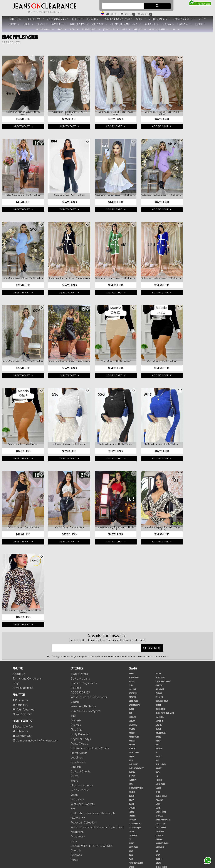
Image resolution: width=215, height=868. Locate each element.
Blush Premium (134, 782)
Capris (141, 19)
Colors (159, 692)
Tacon (158, 853)
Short (74, 29)
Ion (157, 573)
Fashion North (161, 695)
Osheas (131, 609)
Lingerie (201, 24)
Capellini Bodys (79, 24)
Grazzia (159, 498)
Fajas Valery (160, 739)
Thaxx (158, 707)
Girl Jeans (140, 29)
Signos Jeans (161, 624)
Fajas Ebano (133, 723)
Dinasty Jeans (161, 545)
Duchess (132, 557)
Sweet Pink (133, 747)
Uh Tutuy (132, 711)
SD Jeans (132, 620)
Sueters (28, 24)
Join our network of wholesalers (35, 553)
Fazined (159, 786)
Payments (20, 513)
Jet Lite (159, 751)
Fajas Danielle (161, 719)
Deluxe (158, 541)
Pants (74, 672)
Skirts (62, 29)
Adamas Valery (161, 826)
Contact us (112, 14)
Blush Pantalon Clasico (165, 526)
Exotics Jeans (134, 565)
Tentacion (132, 510)
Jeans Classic (111, 29)
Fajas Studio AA (162, 731)
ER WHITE (132, 561)
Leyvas (131, 759)
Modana (132, 842)
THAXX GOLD (160, 767)
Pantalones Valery (136, 676)
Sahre (158, 616)
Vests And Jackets (159, 29)
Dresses (14, 24)
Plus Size (42, 24)
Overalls (76, 663)
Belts (74, 654)
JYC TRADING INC (161, 711)
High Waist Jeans (91, 29)
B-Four (159, 518)
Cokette (159, 538)
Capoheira (160, 530)
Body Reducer (59, 24)
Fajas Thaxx (133, 735)
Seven (158, 620)
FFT (157, 565)
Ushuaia (159, 652)
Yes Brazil (160, 510)
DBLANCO (132, 541)
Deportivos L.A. (162, 814)
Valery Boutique (162, 656)
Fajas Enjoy (160, 723)
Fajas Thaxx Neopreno (137, 739)
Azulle (131, 680)
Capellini (132, 530)
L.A (157, 589)
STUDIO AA (132, 632)
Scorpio (132, 755)
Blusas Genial (161, 684)
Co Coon (132, 715)
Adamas (132, 774)
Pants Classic (99, 24)
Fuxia (131, 699)
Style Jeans (133, 506)
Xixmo (131, 668)
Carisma (132, 534)
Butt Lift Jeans (36, 19)
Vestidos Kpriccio (162, 774)
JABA (158, 794)
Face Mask (78, 649)
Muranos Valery (162, 759)
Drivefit (132, 751)
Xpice (158, 668)
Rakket (131, 616)
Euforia (159, 561)
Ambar (131, 486)
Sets (202, 19)
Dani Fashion (161, 755)
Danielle (159, 672)
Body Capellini (161, 782)
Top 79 (131, 644)
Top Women (133, 648)
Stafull (132, 707)
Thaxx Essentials (135, 636)
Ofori (158, 605)
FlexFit (131, 569)
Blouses (78, 19)
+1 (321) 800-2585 (200, 3)
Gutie (131, 573)
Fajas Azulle (134, 719)
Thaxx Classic (161, 640)
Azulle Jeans (134, 490)
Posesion (159, 613)
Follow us (20, 544)
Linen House (133, 802)
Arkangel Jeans (162, 514)
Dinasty (132, 545)
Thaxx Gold (133, 770)
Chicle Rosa (133, 538)
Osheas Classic (161, 609)
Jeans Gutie (133, 577)
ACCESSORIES (94, 19)
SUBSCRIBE (152, 461)
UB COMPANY (133, 846)
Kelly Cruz (160, 790)
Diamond (132, 695)
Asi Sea (158, 486)
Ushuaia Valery (134, 830)
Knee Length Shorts (159, 19)
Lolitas (159, 699)
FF (129, 743)
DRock (158, 553)
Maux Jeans (160, 597)
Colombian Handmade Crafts (126, 24)
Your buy (20, 517)
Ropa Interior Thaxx (136, 826)
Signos (131, 624)
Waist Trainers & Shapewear (119, 19)
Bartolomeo (161, 522)
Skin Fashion (134, 822)
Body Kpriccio (134, 786)
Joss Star (132, 502)
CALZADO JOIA (161, 846)
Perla (131, 806)
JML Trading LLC (135, 798)
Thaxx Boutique (135, 640)
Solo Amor (160, 502)
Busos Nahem (134, 778)
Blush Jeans (160, 490)
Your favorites (24, 522)
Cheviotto (160, 534)
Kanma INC (160, 798)
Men (175, 29)
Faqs (16, 496)
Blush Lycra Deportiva (164, 802)
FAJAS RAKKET (161, 727)
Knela (158, 585)
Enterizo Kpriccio (162, 818)
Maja (131, 703)
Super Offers (17, 19)
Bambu (131, 522)
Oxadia (131, 613)
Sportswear (185, 24)
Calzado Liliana (162, 849)
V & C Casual (160, 842)
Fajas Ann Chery (162, 715)
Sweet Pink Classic (163, 632)
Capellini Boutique (163, 494)
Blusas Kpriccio (135, 688)
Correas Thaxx (161, 857)
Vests (126, 29)
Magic (131, 597)
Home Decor (151, 24)
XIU (157, 664)
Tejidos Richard (135, 767)
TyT (130, 652)
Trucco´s (159, 648)
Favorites (128, 14)
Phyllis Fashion (162, 703)
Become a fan (23, 539)
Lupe (158, 838)
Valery (131, 656)
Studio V (159, 747)
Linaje (131, 838)
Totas (158, 778)
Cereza (131, 692)
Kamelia (132, 585)
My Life (158, 601)
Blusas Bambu (161, 680)
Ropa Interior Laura (163, 822)
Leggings (168, 24)
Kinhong (159, 834)
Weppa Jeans (161, 660)
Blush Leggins (134, 790)
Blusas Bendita (134, 684)
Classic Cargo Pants (58, 19)
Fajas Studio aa (135, 731)
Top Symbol (160, 644)
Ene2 (158, 557)
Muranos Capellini (136, 601)
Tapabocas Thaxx (135, 857)
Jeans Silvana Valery (136, 581)
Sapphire (159, 763)
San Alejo (160, 806)
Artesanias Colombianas (138, 794)
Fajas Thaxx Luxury (163, 735)
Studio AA (160, 628)
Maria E (159, 743)
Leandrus (132, 593)
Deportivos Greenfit (136, 814)
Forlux (159, 569)
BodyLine (132, 810)
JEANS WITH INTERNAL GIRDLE (92, 658)
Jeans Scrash (161, 577)
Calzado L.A (133, 849)
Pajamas (76, 668)
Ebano (131, 498)
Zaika (131, 672)
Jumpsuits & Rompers (184, 19)
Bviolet (132, 494)
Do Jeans (132, 553)
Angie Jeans (133, 514)
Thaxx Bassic (161, 636)
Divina (158, 549)
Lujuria (159, 593)
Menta (158, 830)
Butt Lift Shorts (45, 29)
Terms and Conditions (27, 491)
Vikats (158, 676)
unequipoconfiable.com (138, 865)
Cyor (130, 834)
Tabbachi (159, 506)
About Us (19, 486)
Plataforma (133, 853)
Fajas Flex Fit (134, 727)
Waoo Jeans (133, 660)
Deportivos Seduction (137, 818)
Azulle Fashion (134, 518)
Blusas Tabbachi (162, 688)
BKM (130, 526)
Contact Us (22, 548)
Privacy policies (23, 500)
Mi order (145, 14)
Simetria (132, 628)
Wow (131, 664)
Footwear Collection (83, 635)
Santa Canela (134, 763)
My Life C (132, 605)
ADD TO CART (22, 122)
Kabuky (159, 581)
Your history (22, 527)
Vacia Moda (160, 770)
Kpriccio (132, 589)
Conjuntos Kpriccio (163, 810)
